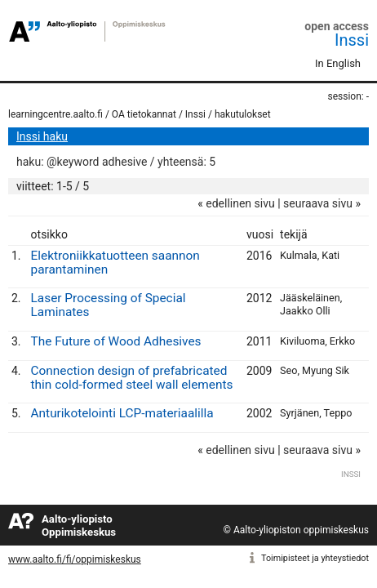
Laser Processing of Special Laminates (109, 305)
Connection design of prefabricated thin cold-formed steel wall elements (132, 378)
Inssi (352, 40)
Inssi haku (42, 136)
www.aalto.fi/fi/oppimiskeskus (75, 559)
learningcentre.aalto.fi (55, 114)
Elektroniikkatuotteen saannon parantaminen (115, 263)
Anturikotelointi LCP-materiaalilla (122, 413)
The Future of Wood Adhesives (116, 341)
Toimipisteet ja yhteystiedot (315, 558)
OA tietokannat (144, 114)
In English (338, 63)
